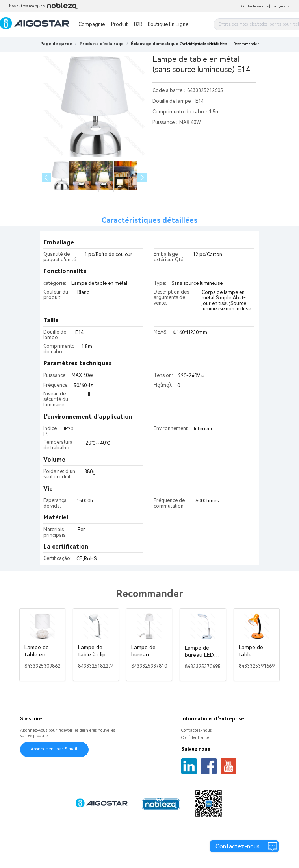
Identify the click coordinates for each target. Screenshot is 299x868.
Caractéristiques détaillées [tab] (149, 220)
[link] (102, 44)
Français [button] (280, 6)
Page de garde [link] (56, 44)
